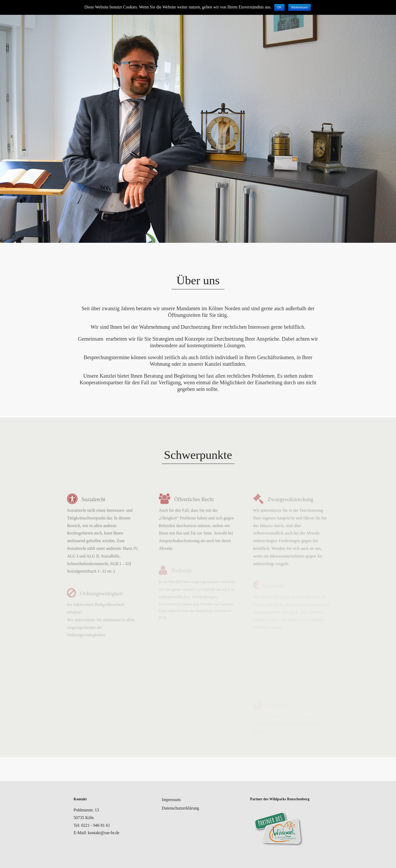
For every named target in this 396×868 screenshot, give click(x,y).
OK (279, 7)
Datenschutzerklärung (180, 808)
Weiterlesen (300, 7)
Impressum (171, 800)
